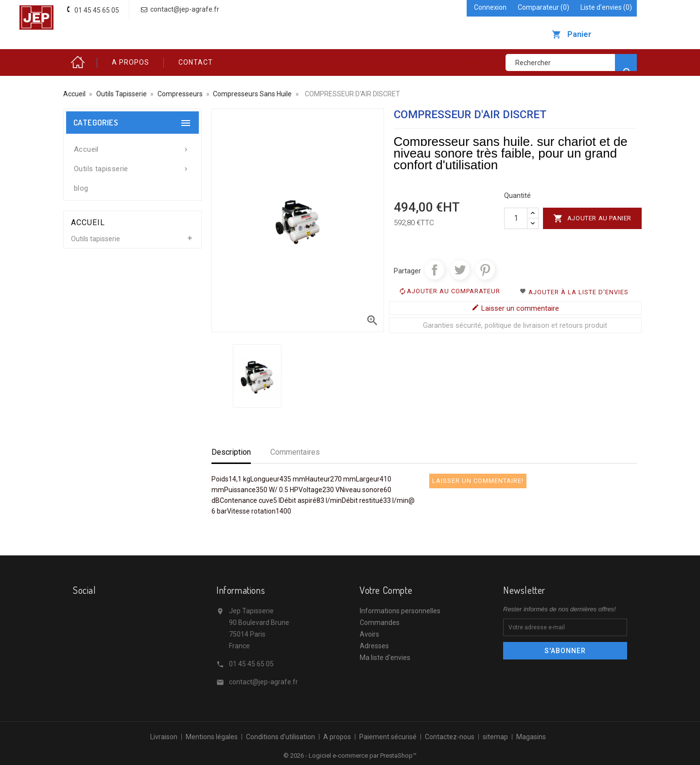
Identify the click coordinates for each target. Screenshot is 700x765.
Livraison (164, 737)
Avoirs (369, 634)
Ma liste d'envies (385, 658)
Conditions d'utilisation (280, 737)
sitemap (495, 737)
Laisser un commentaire (515, 308)
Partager (435, 270)
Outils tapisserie (132, 166)
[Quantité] (516, 218)
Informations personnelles (400, 611)
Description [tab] (231, 452)
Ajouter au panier (592, 218)
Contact (196, 62)
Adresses (374, 646)
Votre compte (386, 590)
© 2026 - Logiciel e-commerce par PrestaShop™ (350, 756)
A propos (131, 62)
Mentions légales (212, 737)
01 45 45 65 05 (251, 664)
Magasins (531, 737)
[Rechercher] (571, 62)
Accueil (80, 62)
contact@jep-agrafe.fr (263, 682)
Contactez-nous (450, 737)
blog (81, 188)
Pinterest (485, 270)
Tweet (460, 270)
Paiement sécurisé (388, 737)
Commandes (380, 623)
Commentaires (295, 452)
